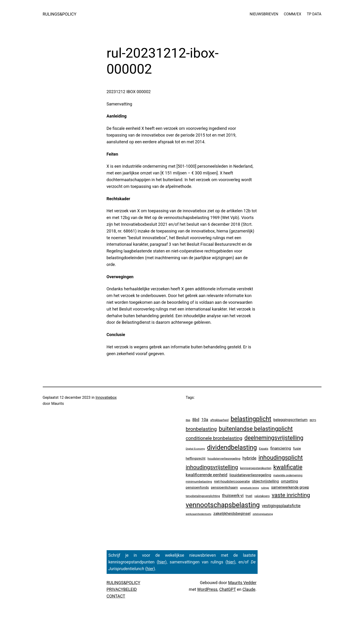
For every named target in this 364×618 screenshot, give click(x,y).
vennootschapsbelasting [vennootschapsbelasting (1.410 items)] (223, 505)
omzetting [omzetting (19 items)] (289, 481)
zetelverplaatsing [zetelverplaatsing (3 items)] (263, 514)
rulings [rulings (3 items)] (265, 488)
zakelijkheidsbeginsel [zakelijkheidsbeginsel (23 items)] (232, 513)
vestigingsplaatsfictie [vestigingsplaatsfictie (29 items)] (281, 506)
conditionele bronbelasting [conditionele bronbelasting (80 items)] (214, 438)
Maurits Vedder (242, 583)
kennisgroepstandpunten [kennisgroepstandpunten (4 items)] (256, 468)
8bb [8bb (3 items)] (188, 420)
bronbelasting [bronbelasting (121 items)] (201, 429)
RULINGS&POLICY (60, 14)
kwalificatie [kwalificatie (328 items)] (288, 467)
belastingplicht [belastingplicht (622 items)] (251, 419)
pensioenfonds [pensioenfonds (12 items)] (197, 487)
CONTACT (116, 596)
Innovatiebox (106, 397)
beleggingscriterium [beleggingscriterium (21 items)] (290, 420)
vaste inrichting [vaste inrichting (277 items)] (291, 495)
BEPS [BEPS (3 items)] (313, 420)
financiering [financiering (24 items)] (281, 448)
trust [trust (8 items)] (249, 496)
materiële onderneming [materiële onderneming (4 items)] (288, 475)
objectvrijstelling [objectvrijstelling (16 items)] (266, 481)
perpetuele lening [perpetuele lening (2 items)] (249, 488)
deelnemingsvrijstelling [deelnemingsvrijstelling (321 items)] (274, 438)
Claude (249, 589)
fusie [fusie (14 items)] (297, 448)
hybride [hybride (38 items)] (249, 458)
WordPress (207, 589)
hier (162, 562)
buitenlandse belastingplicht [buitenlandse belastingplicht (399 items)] (256, 429)
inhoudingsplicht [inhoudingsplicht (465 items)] (281, 458)
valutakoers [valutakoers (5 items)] (262, 496)
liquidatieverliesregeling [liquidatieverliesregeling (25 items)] (250, 475)
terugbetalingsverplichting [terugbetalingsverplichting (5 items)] (203, 496)
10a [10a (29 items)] (205, 420)
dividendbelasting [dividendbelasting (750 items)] (232, 448)
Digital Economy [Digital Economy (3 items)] (195, 449)
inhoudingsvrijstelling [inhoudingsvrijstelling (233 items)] (212, 467)
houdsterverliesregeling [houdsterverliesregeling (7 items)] (224, 458)
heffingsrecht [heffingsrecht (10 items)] (196, 458)
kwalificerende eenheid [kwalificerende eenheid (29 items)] (207, 475)
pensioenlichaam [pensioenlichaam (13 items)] (224, 487)
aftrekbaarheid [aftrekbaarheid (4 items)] (219, 420)
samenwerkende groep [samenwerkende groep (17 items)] (290, 487)
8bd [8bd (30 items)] (196, 420)
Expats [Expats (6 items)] (264, 449)
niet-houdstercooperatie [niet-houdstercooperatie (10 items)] (232, 481)
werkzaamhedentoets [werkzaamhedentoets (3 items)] (199, 514)
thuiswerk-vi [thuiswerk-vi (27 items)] (233, 496)
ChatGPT (228, 589)
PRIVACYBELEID (122, 589)
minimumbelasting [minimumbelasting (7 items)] (199, 481)
